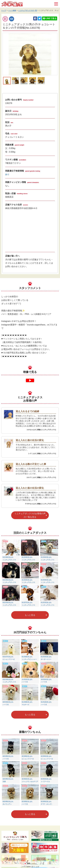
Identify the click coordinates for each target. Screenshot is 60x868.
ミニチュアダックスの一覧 (28, 10)
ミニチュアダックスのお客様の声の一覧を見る (30, 515)
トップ (4, 10)
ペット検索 (12, 10)
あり (7, 174)
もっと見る (30, 615)
